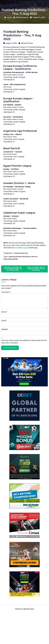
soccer (35, 257)
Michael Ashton (21, 17)
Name (4, 312)
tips (17, 259)
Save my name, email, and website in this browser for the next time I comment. (24, 342)
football (19, 257)
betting (12, 257)
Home (8, 17)
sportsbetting (9, 259)
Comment (6, 292)
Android (25, 248)
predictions (27, 257)
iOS (16, 248)
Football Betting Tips (21, 253)
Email (4, 321)
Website (4, 329)
